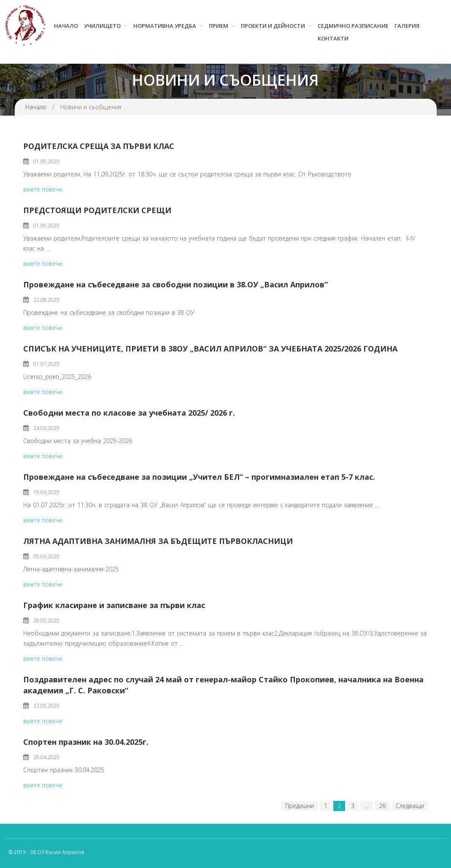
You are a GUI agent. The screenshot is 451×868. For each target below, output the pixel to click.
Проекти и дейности (273, 26)
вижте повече (43, 189)
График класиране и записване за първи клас (114, 605)
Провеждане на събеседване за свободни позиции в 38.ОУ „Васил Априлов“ (176, 284)
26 (382, 806)
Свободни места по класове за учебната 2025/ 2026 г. (129, 413)
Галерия (407, 26)
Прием (219, 26)
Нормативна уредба (165, 26)
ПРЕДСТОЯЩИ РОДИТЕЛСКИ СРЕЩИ (97, 210)
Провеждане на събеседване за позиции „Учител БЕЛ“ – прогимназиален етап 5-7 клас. (199, 477)
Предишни (300, 806)
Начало (66, 26)
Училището (102, 26)
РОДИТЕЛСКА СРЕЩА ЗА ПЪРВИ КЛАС (99, 146)
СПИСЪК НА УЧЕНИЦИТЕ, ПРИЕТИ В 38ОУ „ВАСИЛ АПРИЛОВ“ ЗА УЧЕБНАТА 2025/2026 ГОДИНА (210, 349)
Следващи (410, 806)
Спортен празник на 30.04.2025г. (86, 742)
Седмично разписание (353, 26)
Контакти (333, 38)
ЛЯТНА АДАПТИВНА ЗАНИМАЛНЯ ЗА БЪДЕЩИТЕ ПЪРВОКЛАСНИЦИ (158, 541)
